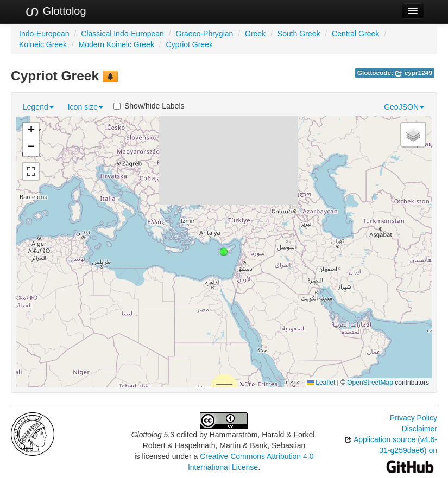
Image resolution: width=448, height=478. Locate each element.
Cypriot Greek (190, 44)
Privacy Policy (414, 418)
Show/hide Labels (149, 106)
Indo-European (44, 34)
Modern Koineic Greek (116, 44)
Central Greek (355, 34)
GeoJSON (404, 107)
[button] (224, 252)
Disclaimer (419, 429)
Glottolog (55, 11)
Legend (38, 107)
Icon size (86, 107)
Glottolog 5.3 (153, 435)
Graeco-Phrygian (205, 34)
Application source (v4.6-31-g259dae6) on (391, 453)
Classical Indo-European (122, 34)
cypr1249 (414, 73)
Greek (255, 34)
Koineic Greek (43, 44)
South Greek (299, 34)
